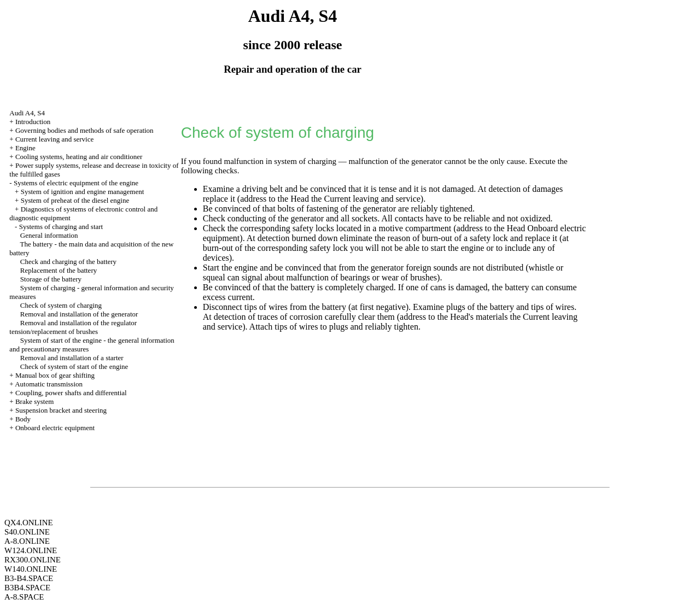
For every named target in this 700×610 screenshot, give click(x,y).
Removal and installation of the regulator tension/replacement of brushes (73, 327)
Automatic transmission (49, 384)
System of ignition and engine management (83, 192)
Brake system (34, 401)
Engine (25, 148)
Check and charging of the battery (68, 262)
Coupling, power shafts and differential (71, 393)
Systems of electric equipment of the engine (76, 183)
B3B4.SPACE (27, 588)
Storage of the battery (51, 279)
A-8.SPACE (24, 597)
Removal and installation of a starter (72, 358)
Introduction (33, 122)
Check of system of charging (61, 305)
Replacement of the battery (59, 270)
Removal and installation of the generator (79, 314)
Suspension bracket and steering (61, 410)
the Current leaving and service (366, 199)
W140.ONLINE (31, 569)
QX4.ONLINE (29, 523)
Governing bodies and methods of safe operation (84, 130)
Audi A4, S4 (27, 113)
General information (49, 235)
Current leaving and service (54, 139)
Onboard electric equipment (55, 428)
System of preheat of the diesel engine (75, 200)
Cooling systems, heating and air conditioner (79, 157)
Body (23, 419)
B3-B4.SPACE (29, 578)
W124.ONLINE (31, 550)
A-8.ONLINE (27, 541)
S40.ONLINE (27, 532)
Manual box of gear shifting (55, 375)
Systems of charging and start (61, 227)
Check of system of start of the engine (74, 366)
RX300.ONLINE (33, 560)
